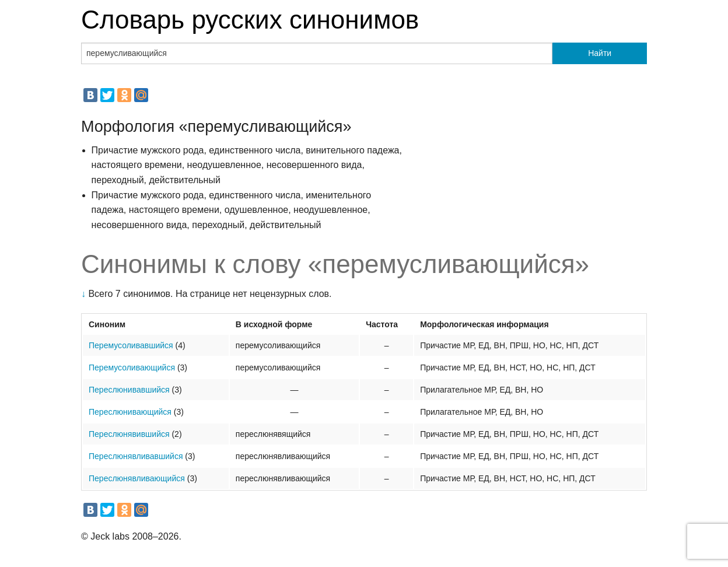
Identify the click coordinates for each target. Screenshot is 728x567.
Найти (600, 53)
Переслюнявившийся (129, 434)
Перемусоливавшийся (131, 345)
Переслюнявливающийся (137, 478)
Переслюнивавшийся (129, 390)
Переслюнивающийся (130, 412)
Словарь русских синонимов (250, 20)
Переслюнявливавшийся (136, 456)
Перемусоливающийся (132, 367)
